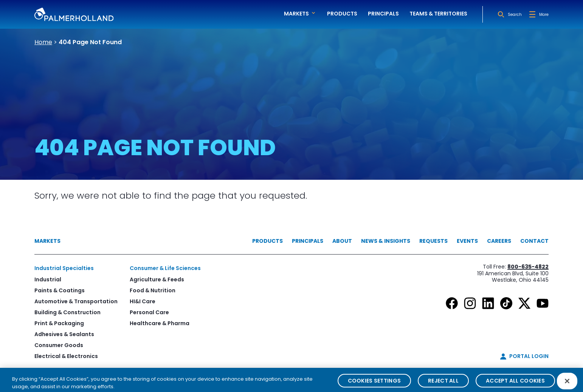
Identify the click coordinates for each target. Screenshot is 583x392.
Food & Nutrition (153, 290)
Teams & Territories (438, 14)
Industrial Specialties (64, 268)
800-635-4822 (528, 267)
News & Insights (386, 241)
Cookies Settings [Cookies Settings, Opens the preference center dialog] (374, 384)
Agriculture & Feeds (157, 279)
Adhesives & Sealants (64, 334)
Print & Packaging (59, 323)
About (342, 241)
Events (467, 241)
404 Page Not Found (90, 42)
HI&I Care (143, 301)
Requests (433, 241)
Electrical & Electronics (66, 356)
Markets (47, 241)
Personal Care (149, 312)
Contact (534, 241)
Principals (383, 14)
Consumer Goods (59, 345)
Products (342, 14)
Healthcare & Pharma (160, 323)
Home (43, 42)
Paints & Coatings (60, 290)
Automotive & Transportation (76, 301)
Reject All (443, 384)
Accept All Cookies (515, 384)
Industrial (48, 279)
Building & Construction (67, 312)
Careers (499, 241)
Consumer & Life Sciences (165, 268)
